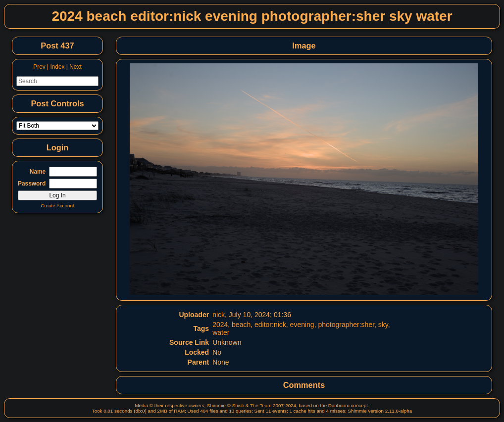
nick (219, 315)
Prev (39, 67)
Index (57, 67)
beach (241, 325)
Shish (238, 405)
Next (75, 67)
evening (302, 325)
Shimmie (216, 405)
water (221, 332)
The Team (261, 405)
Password (32, 184)
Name (38, 172)
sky (383, 325)
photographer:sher (346, 325)
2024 (220, 325)
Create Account (57, 206)
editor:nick (270, 325)
